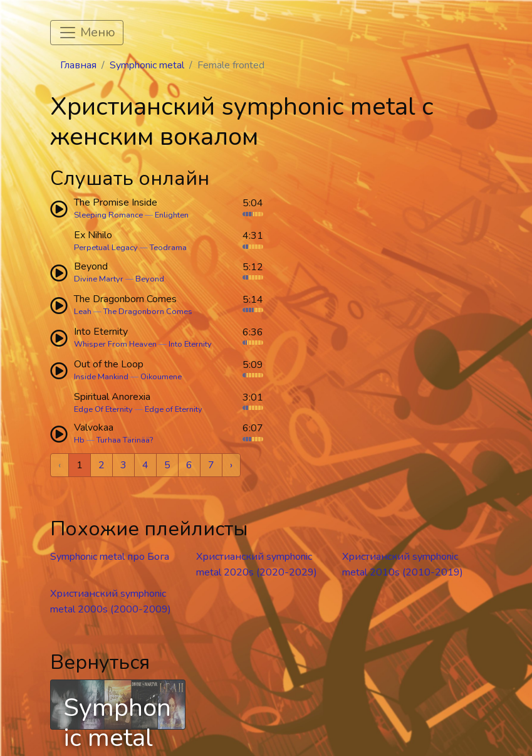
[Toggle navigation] (87, 33)
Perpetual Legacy (106, 248)
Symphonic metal (147, 65)
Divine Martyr (99, 279)
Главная (78, 65)
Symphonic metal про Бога (110, 557)
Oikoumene (161, 377)
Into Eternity (190, 344)
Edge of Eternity (174, 409)
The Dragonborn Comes (148, 312)
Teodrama (168, 248)
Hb (79, 440)
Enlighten (172, 215)
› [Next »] (231, 465)
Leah (83, 312)
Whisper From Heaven (115, 344)
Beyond (150, 279)
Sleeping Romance (108, 215)
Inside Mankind (101, 377)
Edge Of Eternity (103, 409)
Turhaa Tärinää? (125, 440)
